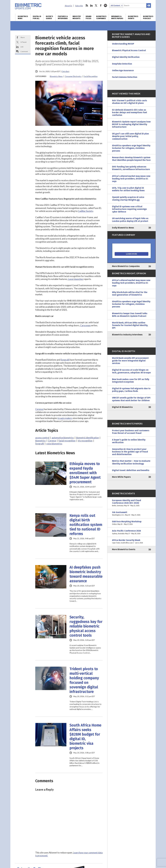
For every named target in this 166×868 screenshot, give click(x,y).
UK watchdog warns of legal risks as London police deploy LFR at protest (130, 220)
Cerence (39, 409)
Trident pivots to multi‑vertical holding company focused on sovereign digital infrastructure (84, 680)
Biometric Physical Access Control (129, 50)
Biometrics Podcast (148, 17)
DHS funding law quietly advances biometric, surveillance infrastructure (131, 168)
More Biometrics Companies (126, 266)
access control (42, 438)
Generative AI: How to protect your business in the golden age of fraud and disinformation (130, 452)
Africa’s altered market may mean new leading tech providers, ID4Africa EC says (131, 179)
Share (23, 37)
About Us (68, 6)
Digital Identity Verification (126, 57)
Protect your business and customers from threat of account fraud (131, 432)
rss (87, 5)
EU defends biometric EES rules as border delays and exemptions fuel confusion (129, 112)
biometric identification (87, 438)
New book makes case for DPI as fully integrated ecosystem (131, 381)
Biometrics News (23, 17)
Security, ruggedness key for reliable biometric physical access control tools (86, 626)
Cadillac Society (85, 211)
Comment (24, 51)
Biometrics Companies (101, 17)
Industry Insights (77, 17)
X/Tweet (23, 42)
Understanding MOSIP (123, 44)
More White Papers (121, 477)
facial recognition (67, 441)
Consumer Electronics (73, 76)
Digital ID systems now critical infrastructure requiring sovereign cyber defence (129, 209)
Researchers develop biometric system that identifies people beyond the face (131, 159)
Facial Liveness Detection (125, 77)
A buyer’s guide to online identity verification (129, 441)
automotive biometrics (63, 438)
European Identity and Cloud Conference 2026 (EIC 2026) (132, 503)
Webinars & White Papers (117, 17)
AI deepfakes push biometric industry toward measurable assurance (86, 574)
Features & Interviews (63, 17)
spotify (105, 5)
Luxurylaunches (76, 279)
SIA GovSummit (132, 514)
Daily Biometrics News (123, 228)
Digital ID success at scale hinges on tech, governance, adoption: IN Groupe (131, 371)
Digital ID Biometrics (122, 407)
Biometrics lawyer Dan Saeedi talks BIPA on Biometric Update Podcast (130, 315)
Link (22, 47)
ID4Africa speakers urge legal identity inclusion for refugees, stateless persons (131, 148)
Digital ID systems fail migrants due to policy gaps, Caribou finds (131, 390)
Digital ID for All (37, 17)
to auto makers (65, 418)
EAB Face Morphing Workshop (132, 523)
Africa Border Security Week (132, 542)
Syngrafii (65, 360)
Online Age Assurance (123, 70)
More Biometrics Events (124, 549)
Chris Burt (65, 71)
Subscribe (79, 6)
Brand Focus (89, 17)
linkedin (91, 5)
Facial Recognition (91, 76)
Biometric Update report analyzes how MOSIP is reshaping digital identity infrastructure (131, 124)
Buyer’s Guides (49, 17)
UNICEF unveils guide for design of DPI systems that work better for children (131, 399)
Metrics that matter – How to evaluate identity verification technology (131, 462)
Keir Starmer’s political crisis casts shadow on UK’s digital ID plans (129, 102)
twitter (96, 5)
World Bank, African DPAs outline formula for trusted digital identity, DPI (130, 325)
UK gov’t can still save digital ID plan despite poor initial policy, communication (130, 136)
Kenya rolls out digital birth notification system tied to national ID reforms (86, 525)
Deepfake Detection (122, 64)
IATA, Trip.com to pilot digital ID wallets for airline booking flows (128, 189)
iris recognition (85, 441)
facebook (101, 5)
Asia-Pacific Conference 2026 (132, 532)
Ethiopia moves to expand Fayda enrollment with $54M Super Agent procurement (85, 473)
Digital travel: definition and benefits (131, 470)
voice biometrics (54, 444)
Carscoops (85, 325)
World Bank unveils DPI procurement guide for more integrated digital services (130, 361)
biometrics (40, 441)
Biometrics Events (133, 17)
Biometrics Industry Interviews (127, 335)
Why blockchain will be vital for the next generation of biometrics (130, 294)
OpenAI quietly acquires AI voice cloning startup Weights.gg (128, 198)
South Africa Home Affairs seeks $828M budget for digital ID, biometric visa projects (85, 737)
